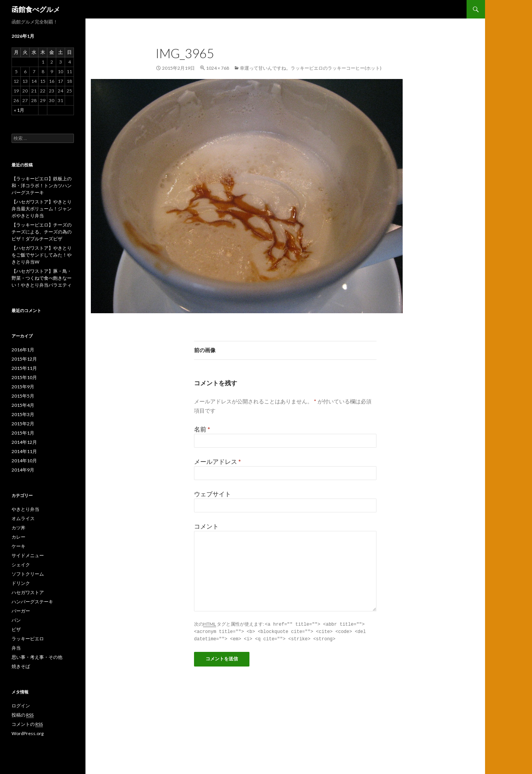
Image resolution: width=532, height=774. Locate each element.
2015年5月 (23, 396)
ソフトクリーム (28, 574)
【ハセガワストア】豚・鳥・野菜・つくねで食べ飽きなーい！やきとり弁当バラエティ (42, 278)
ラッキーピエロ (28, 639)
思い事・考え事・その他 (37, 657)
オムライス (23, 518)
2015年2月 (23, 424)
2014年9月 (23, 470)
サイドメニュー (28, 555)
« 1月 (19, 110)
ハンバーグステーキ (32, 602)
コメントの (27, 724)
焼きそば (21, 666)
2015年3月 (23, 414)
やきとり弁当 (25, 509)
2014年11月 (24, 451)
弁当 (16, 648)
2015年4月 (23, 405)
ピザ (16, 629)
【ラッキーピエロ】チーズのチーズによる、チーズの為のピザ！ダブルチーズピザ (42, 232)
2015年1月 (23, 433)
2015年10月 (24, 377)
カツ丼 (18, 528)
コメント (206, 526)
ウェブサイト (212, 494)
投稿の (23, 715)
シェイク (21, 565)
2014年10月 (24, 461)
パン (16, 620)
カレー (18, 537)
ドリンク (21, 583)
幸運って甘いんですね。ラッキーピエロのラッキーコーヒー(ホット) (311, 68)
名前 (202, 429)
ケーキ (18, 546)
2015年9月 (23, 387)
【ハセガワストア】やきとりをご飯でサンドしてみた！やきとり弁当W (42, 255)
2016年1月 (23, 350)
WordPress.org (28, 733)
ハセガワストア (28, 592)
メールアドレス (217, 461)
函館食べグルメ (36, 9)
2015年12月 (24, 359)
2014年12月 (24, 442)
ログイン (21, 706)
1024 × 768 (217, 68)
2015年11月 (24, 368)
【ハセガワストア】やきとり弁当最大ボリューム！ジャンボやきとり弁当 (42, 209)
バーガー (21, 611)
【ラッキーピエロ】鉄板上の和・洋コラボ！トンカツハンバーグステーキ (42, 186)
